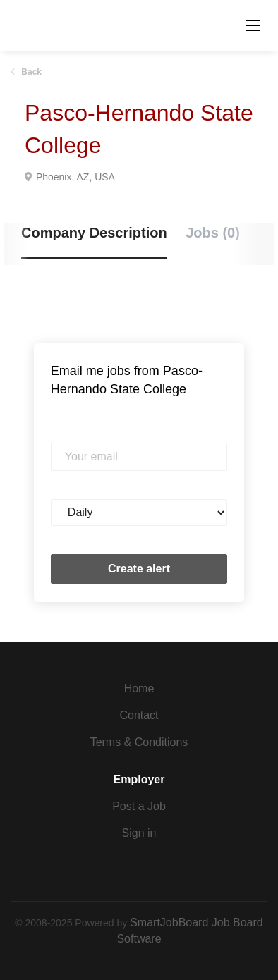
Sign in (139, 833)
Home (139, 688)
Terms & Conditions (139, 742)
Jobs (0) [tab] (213, 233)
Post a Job (139, 806)
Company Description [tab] (94, 233)
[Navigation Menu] (253, 25)
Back (30, 72)
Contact (139, 715)
